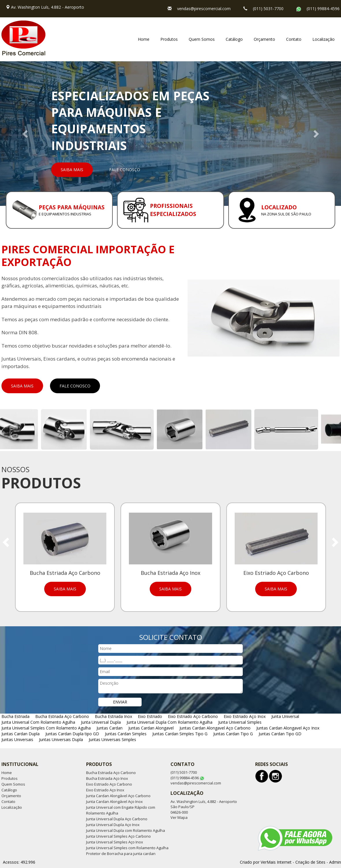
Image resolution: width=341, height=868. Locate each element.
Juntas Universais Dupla (61, 739)
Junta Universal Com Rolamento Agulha (38, 722)
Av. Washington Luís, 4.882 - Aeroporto (48, 7)
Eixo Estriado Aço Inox (245, 716)
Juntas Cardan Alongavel (151, 728)
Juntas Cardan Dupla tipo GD (72, 734)
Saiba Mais (72, 170)
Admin (335, 862)
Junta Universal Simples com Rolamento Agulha (127, 848)
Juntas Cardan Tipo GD (280, 734)
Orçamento (264, 39)
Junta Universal (285, 716)
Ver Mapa (179, 817)
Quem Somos (202, 39)
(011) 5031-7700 (268, 9)
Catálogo (234, 39)
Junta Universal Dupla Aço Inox (113, 825)
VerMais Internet (276, 862)
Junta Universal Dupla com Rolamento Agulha (126, 830)
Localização (324, 39)
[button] (26, 134)
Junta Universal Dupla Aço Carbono (117, 819)
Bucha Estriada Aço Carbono (62, 716)
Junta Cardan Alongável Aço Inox (114, 801)
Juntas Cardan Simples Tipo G (180, 734)
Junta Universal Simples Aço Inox (115, 842)
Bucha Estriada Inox (113, 716)
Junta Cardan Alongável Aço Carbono (118, 796)
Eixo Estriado (150, 716)
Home (144, 39)
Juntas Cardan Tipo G (233, 734)
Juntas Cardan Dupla (21, 734)
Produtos (169, 39)
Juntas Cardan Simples (126, 734)
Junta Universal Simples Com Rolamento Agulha (46, 728)
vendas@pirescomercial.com (204, 9)
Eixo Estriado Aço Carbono (193, 716)
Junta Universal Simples (240, 722)
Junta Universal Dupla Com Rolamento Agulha (169, 722)
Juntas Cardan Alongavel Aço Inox (288, 728)
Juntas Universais (17, 739)
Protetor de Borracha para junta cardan (121, 854)
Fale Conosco (125, 170)
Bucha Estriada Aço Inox (107, 778)
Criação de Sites (310, 862)
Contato (294, 39)
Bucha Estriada (15, 716)
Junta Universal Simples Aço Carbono (118, 836)
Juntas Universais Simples (112, 739)
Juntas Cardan (110, 728)
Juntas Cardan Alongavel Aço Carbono (215, 728)
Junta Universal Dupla (101, 722)
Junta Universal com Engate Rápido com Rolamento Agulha (121, 810)
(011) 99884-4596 (323, 9)
